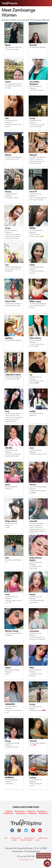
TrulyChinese (20, 812)
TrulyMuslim (44, 813)
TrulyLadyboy (21, 813)
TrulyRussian (9, 813)
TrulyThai (9, 812)
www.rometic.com (26, 860)
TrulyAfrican (42, 812)
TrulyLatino (32, 813)
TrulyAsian (31, 812)
